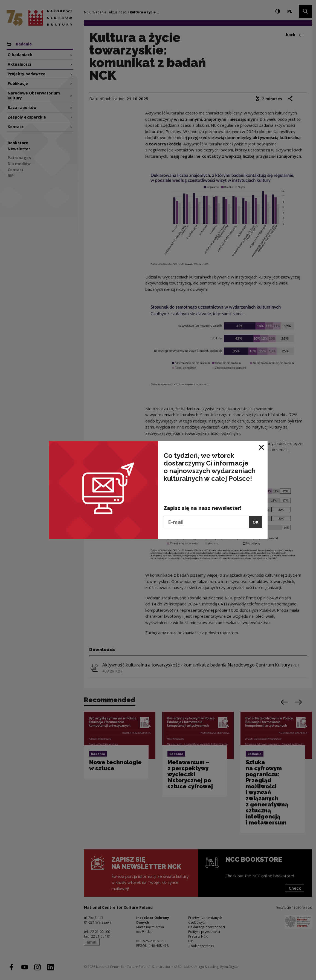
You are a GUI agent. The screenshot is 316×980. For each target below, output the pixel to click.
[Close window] (262, 447)
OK (256, 522)
